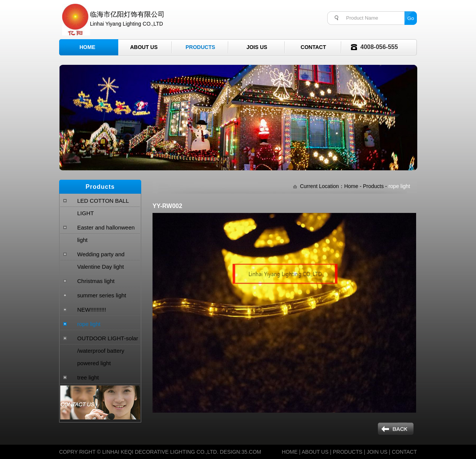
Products (201, 47)
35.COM (251, 452)
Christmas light (96, 281)
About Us (144, 47)
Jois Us (257, 47)
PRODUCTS (348, 452)
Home (87, 47)
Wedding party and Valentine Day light (101, 260)
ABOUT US (315, 452)
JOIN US (377, 452)
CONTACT (404, 452)
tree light (88, 377)
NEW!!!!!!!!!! (92, 310)
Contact (313, 47)
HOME (290, 452)
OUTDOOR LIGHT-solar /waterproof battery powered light (108, 351)
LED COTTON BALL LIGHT (103, 207)
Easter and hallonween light (106, 234)
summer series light (102, 295)
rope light (89, 324)
